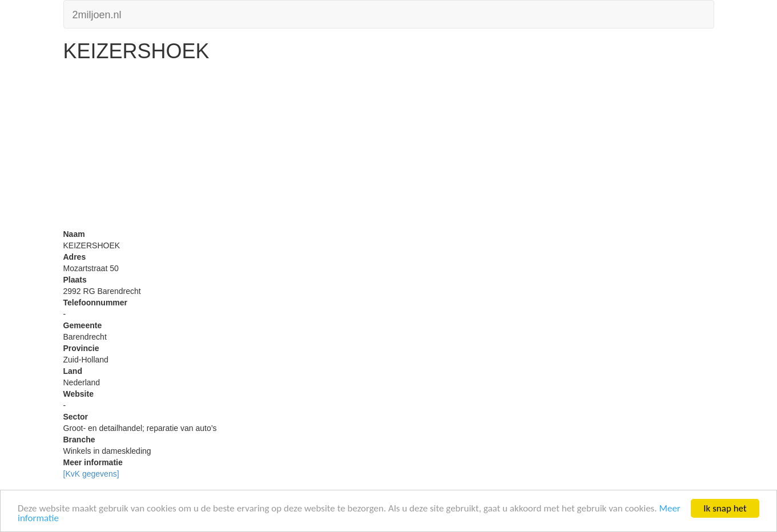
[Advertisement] (389, 148)
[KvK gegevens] (91, 474)
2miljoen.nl (97, 13)
